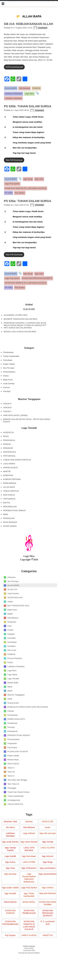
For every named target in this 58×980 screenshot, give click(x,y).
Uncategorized (14, 813)
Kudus (6, 389)
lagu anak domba (10, 855)
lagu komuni (48, 870)
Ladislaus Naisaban (10, 848)
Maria (10, 700)
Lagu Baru (12, 684)
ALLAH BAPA (9, 500)
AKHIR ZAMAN (10, 539)
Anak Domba (9, 397)
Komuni (6, 401)
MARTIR (7, 485)
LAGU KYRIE (29, 875)
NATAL (6, 450)
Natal (10, 712)
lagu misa (10, 881)
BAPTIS (7, 516)
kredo (48, 841)
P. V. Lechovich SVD (48, 936)
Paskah (11, 724)
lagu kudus (10, 875)
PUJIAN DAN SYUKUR (18, 765)
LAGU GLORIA (48, 861)
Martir (10, 704)
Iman (10, 639)
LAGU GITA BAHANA (29, 862)
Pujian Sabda (9, 377)
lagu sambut (48, 901)
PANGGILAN (9, 532)
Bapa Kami (8, 393)
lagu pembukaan (48, 881)
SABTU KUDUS (29, 949)
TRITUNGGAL (9, 469)
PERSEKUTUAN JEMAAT (14, 524)
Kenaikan (12, 659)
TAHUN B (7, 421)
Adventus (12, 590)
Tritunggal (12, 801)
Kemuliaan (8, 373)
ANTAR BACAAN (15, 611)
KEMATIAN (8, 489)
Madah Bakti (13, 696)
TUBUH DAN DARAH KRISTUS (17, 473)
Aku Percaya (9, 381)
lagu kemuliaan (29, 870)
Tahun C (11, 789)
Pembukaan (8, 366)
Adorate (29, 835)
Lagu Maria (12, 688)
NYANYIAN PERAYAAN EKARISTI (48, 926)
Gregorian (12, 635)
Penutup (7, 405)
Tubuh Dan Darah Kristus (18, 805)
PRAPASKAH (9, 454)
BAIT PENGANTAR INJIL (18, 619)
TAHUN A (7, 417)
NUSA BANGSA (10, 536)
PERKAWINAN (10, 497)
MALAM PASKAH (48, 907)
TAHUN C (7, 425)
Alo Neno (10, 841)
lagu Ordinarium (29, 881)
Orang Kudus (13, 716)
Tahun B (11, 785)
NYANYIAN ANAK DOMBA (48, 917)
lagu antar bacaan (29, 855)
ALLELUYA (12, 603)
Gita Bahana (13, 631)
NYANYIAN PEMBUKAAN (29, 925)
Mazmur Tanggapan (16, 708)
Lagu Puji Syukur (29, 901)
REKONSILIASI (10, 520)
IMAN (6, 528)
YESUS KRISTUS (11, 504)
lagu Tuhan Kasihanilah (29, 908)
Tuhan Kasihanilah (11, 370)
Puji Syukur (12, 761)
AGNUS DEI (48, 835)
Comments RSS (29, 964)
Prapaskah (12, 757)
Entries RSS (29, 962)
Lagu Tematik (13, 692)
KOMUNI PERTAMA (12, 493)
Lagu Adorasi (29, 847)
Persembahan (9, 385)
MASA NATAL (29, 915)
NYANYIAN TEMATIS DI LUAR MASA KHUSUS (29, 939)
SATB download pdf (14, 80)
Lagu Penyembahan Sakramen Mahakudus (29, 891)
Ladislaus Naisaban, (16, 680)
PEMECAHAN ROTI (16, 732)
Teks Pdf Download (14, 173)
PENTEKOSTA (10, 465)
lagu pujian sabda (10, 901)
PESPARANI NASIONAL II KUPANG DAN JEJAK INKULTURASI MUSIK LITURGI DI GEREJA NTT (25, 337)
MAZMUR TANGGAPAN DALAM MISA (20, 332)
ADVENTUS (8, 446)
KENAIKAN (8, 461)
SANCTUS (48, 949)
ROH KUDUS (9, 508)
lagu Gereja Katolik (10, 862)
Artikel (10, 615)
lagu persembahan (48, 887)
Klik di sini (12, 663)
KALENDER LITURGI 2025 (15, 328)
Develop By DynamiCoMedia (29, 966)
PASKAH (7, 458)
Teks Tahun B (13, 797)
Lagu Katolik (10, 870)
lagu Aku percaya (48, 847)
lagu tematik (10, 907)
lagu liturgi (48, 875)
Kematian (12, 651)
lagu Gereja (48, 855)
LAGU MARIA (9, 477)
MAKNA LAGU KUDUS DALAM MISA (20, 345)
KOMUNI (11, 667)
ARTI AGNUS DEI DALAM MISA (18, 341)
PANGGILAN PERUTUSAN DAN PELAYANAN (28, 720)
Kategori (11, 647)
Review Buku (13, 773)
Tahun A (11, 781)
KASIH (10, 643)
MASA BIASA (10, 915)
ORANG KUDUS (10, 481)
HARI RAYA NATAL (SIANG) (15, 429)
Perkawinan (13, 744)
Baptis (10, 627)
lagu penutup (10, 887)
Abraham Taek (10, 835)
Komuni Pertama (15, 672)
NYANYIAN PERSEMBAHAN (10, 936)
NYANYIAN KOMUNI (10, 925)
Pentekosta (12, 736)
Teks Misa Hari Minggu (17, 793)
